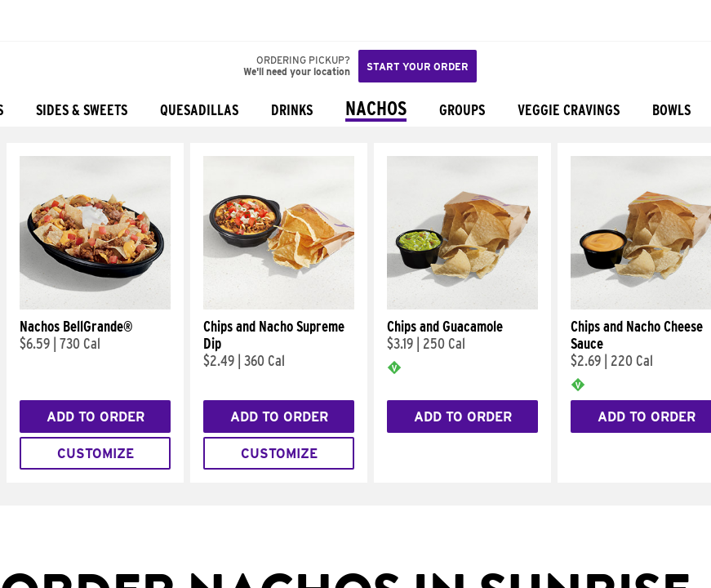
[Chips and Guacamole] (462, 305)
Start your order (418, 67)
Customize (96, 454)
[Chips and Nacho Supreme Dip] (279, 305)
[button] (67, 20)
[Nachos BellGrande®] (95, 305)
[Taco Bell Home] (29, 20)
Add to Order (96, 417)
